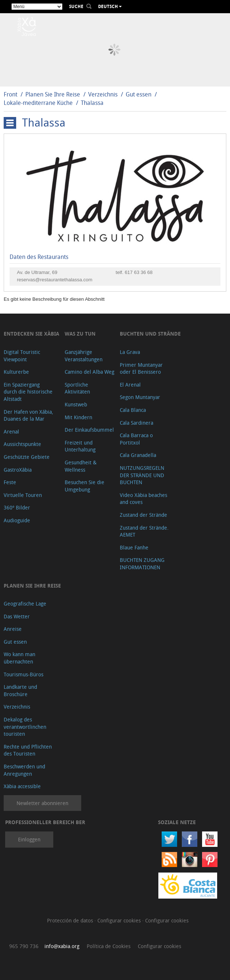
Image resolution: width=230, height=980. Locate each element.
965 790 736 (24, 946)
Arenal (11, 432)
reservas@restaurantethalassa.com (55, 280)
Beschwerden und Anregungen (24, 770)
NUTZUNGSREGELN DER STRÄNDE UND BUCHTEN (142, 475)
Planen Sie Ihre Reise (53, 94)
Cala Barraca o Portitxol (136, 439)
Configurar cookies (120, 920)
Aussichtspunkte (22, 444)
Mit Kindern (78, 417)
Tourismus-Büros (24, 674)
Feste (10, 482)
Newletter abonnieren (42, 803)
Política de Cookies (109, 946)
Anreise (13, 629)
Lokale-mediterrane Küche (38, 103)
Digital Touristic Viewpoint (22, 356)
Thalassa (92, 103)
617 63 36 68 (139, 272)
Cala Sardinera (136, 423)
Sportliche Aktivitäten (77, 388)
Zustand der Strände (143, 515)
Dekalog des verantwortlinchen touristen (25, 727)
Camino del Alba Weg (89, 372)
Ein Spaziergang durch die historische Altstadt (28, 392)
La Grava (130, 352)
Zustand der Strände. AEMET (144, 531)
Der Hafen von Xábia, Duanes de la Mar (28, 415)
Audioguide (17, 520)
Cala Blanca (133, 410)
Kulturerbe (16, 372)
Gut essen (139, 94)
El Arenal (130, 385)
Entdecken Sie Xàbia (31, 334)
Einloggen (29, 839)
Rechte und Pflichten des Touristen (28, 750)
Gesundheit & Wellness (81, 466)
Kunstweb (76, 404)
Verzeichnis (104, 94)
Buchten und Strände (150, 334)
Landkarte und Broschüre (20, 690)
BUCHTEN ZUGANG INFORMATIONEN (142, 564)
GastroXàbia (18, 470)
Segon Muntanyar (140, 397)
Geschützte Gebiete (27, 457)
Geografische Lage (25, 604)
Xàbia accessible (22, 786)
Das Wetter (17, 616)
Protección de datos (71, 920)
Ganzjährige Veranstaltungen (84, 356)
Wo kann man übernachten (19, 658)
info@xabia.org (62, 946)
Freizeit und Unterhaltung (80, 446)
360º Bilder (17, 507)
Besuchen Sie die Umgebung (85, 486)
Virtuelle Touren (23, 495)
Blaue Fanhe (134, 547)
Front (10, 94)
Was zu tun (80, 334)
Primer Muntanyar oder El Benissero (141, 368)
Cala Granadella (138, 455)
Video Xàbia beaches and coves (143, 499)
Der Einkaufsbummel (89, 430)
